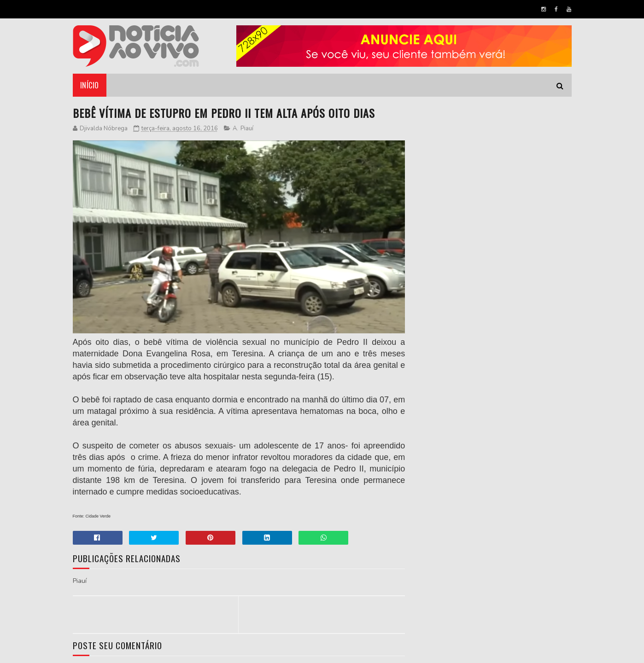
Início (90, 85)
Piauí (247, 128)
